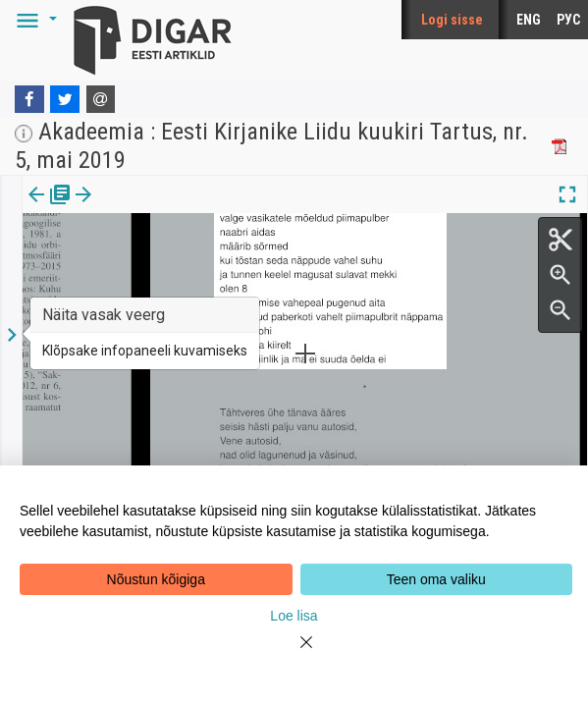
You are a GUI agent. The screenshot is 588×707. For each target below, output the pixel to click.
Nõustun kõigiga (156, 579)
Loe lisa (294, 616)
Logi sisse (452, 20)
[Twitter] (65, 99)
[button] (33, 20)
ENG (529, 20)
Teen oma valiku (436, 579)
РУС (568, 20)
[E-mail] (101, 99)
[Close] (294, 654)
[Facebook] (29, 99)
